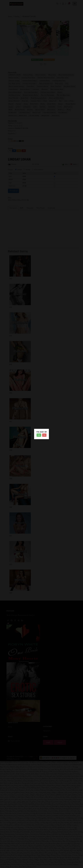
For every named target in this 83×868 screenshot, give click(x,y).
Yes (39, 435)
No (44, 435)
